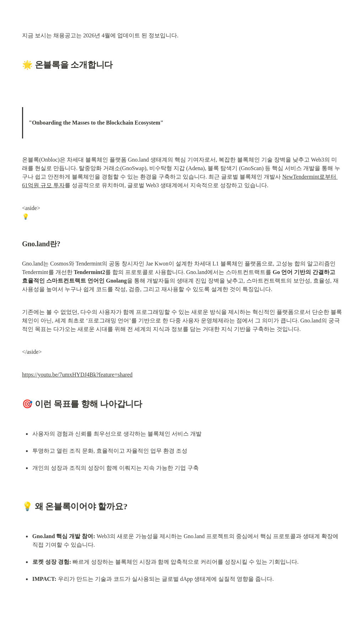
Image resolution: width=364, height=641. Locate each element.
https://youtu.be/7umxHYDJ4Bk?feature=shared (77, 375)
